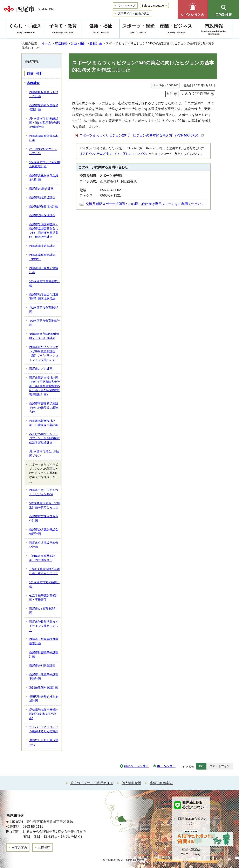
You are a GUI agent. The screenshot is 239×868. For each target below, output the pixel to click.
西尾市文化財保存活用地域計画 (44, 178)
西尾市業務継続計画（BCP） (42, 257)
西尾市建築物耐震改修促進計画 (44, 108)
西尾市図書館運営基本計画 (44, 138)
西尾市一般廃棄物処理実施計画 (44, 677)
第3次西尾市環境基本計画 (45, 284)
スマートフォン (220, 766)
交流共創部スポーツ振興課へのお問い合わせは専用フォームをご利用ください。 (145, 204)
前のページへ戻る (136, 766)
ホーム (46, 43)
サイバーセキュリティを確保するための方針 (44, 729)
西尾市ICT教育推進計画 (43, 611)
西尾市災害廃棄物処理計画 (44, 655)
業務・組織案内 (161, 783)
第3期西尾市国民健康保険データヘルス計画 (45, 336)
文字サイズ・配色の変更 (134, 13)
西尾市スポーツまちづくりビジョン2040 (44, 492)
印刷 (170, 94)
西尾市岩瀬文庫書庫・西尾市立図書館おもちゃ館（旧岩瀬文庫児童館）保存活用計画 (44, 231)
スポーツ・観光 (138, 29)
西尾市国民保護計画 (42, 215)
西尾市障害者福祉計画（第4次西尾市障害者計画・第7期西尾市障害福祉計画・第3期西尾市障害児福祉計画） (45, 386)
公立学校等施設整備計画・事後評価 (44, 598)
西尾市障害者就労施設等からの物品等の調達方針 (44, 408)
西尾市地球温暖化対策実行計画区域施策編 (44, 297)
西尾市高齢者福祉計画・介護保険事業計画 (44, 423)
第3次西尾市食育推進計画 (45, 323)
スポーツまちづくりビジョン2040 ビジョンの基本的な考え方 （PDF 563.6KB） (141, 135)
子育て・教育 (63, 29)
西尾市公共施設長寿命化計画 (44, 545)
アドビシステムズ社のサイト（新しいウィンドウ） (116, 154)
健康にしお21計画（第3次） (44, 742)
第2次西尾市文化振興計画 (45, 584)
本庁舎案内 (19, 848)
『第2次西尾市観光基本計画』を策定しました (45, 571)
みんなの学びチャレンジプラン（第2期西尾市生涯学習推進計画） (45, 438)
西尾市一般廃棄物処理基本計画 (44, 641)
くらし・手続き (25, 29)
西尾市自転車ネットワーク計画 (44, 94)
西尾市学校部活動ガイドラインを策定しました (44, 626)
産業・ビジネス (176, 29)
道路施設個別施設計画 (44, 688)
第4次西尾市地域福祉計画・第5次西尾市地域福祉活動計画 (45, 123)
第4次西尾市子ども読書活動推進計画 (45, 164)
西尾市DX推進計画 (41, 189)
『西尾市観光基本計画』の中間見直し (42, 558)
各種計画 (96, 43)
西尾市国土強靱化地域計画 (44, 270)
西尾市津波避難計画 (42, 246)
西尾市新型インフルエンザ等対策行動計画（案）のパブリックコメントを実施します (44, 354)
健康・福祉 (101, 29)
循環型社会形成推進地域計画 (44, 699)
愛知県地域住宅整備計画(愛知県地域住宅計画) (44, 714)
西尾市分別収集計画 (42, 666)
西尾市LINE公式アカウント (192, 821)
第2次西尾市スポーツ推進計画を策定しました (45, 505)
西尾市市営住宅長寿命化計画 (44, 518)
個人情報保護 (131, 783)
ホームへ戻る (166, 766)
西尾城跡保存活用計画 (44, 207)
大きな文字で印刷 (195, 94)
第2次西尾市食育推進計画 (45, 310)
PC (201, 766)
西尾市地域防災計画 (42, 197)
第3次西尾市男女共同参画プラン (45, 454)
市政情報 (61, 43)
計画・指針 (78, 43)
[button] (193, 9)
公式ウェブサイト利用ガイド (92, 783)
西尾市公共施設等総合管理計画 (44, 532)
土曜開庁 (44, 848)
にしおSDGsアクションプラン (43, 151)
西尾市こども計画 (41, 369)
